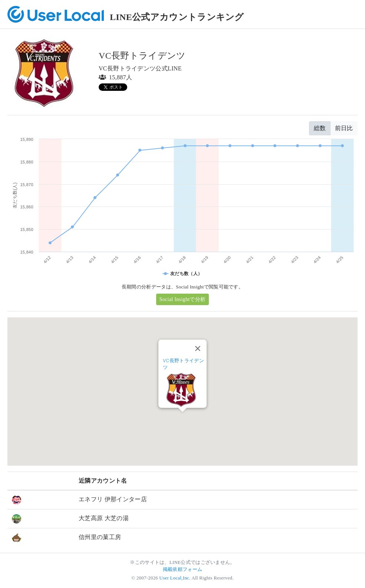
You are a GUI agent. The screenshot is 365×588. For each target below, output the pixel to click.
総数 (320, 128)
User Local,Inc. (175, 578)
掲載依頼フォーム (183, 569)
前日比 (344, 128)
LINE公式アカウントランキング (177, 17)
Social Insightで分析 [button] (183, 299)
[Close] (198, 348)
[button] (182, 419)
